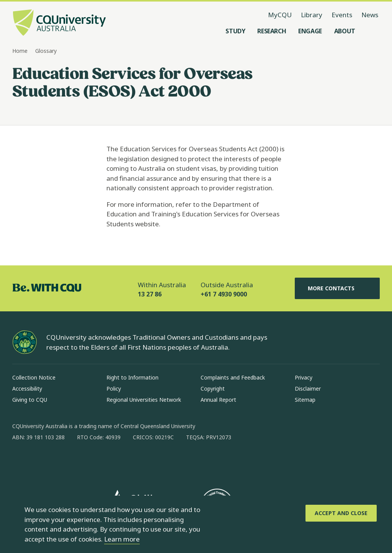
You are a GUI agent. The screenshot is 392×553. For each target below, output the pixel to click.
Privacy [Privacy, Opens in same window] (304, 377)
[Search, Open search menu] (372, 31)
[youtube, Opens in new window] (100, 462)
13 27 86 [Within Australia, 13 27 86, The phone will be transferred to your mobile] (150, 294)
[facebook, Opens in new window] (21, 462)
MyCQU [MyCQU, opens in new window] (280, 15)
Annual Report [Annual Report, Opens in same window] (218, 400)
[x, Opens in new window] (80, 462)
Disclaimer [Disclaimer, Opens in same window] (308, 389)
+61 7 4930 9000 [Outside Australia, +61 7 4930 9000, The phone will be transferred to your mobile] (224, 294)
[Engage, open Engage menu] (310, 31)
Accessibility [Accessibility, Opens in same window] (27, 389)
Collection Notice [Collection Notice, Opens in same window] (34, 377)
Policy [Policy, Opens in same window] (114, 389)
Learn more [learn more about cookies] (122, 539)
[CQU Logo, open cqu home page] (59, 23)
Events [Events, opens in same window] (342, 15)
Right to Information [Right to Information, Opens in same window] (132, 377)
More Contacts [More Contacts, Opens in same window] (337, 288)
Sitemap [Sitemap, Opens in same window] (305, 400)
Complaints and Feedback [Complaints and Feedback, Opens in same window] (233, 377)
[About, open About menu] (345, 31)
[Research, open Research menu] (272, 31)
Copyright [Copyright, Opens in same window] (213, 389)
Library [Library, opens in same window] (312, 15)
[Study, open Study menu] (235, 31)
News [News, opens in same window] (370, 15)
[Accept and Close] (341, 513)
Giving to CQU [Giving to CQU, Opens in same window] (30, 400)
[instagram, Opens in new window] (41, 462)
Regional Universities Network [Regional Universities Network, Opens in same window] (144, 400)
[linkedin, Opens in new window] (60, 462)
